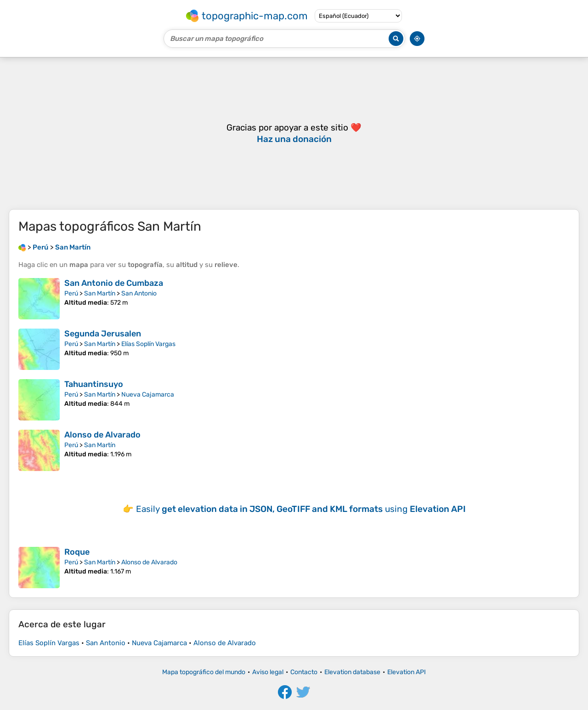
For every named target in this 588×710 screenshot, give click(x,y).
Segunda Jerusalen (103, 334)
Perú (71, 293)
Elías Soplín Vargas (148, 344)
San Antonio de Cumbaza (114, 283)
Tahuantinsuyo (94, 384)
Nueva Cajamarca (148, 395)
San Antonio (139, 293)
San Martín (100, 293)
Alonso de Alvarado (102, 435)
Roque (77, 552)
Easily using (301, 509)
